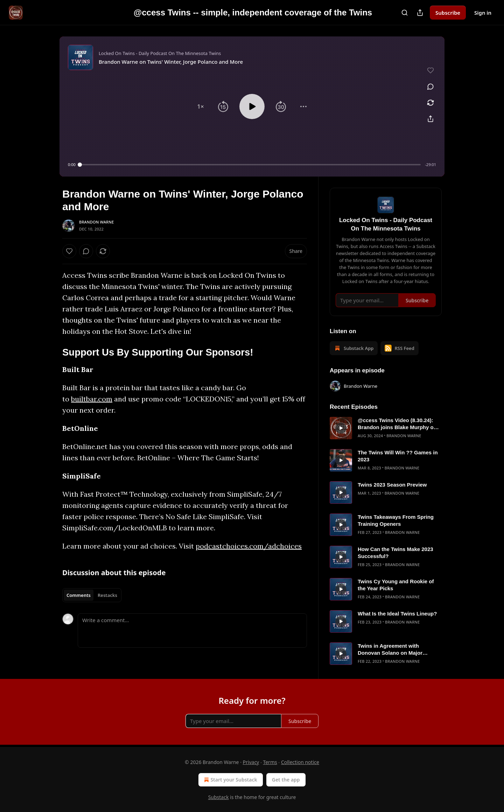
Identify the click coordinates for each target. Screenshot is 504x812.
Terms (270, 762)
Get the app (286, 780)
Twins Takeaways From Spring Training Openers (396, 520)
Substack (219, 797)
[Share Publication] (420, 13)
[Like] (69, 251)
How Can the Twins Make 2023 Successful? (395, 553)
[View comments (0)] (430, 87)
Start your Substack (230, 780)
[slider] (250, 165)
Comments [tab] (79, 595)
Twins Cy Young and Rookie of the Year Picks (396, 585)
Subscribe (448, 13)
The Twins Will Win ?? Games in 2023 (398, 456)
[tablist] (92, 595)
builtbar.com (92, 399)
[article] (386, 428)
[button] (201, 106)
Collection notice (300, 762)
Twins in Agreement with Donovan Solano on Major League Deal (390, 650)
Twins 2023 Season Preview (392, 485)
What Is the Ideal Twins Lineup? (397, 614)
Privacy (251, 762)
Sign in (483, 13)
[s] (341, 428)
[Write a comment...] (192, 631)
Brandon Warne (96, 222)
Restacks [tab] (107, 595)
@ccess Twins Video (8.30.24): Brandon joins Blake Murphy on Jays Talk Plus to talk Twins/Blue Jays (398, 424)
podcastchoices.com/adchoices (249, 546)
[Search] (405, 13)
